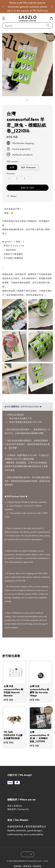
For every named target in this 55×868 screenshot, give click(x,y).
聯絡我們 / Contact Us (18, 809)
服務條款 (18, 866)
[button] (4, 18)
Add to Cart (27, 187)
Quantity (11, 173)
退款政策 (37, 866)
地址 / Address (15, 806)
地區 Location (13, 161)
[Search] (48, 25)
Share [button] (12, 196)
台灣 (12, 167)
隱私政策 (27, 866)
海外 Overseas (28, 167)
